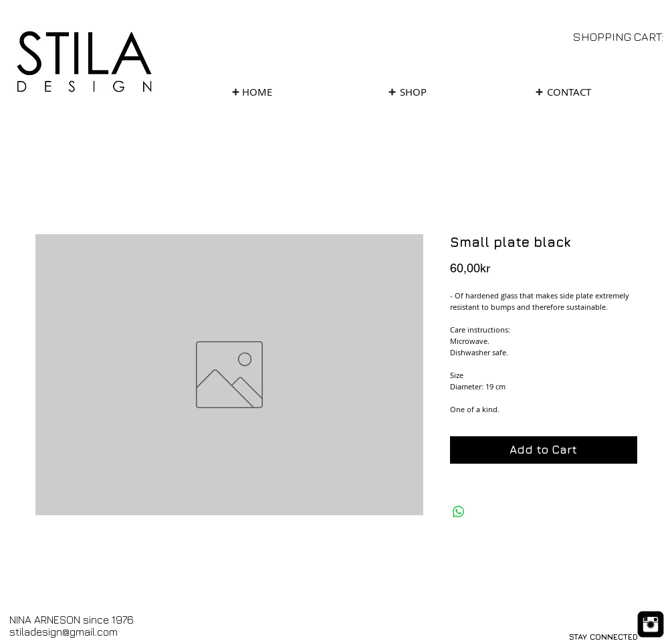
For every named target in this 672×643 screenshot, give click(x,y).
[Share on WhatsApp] (459, 512)
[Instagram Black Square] (651, 624)
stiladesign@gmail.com (64, 632)
